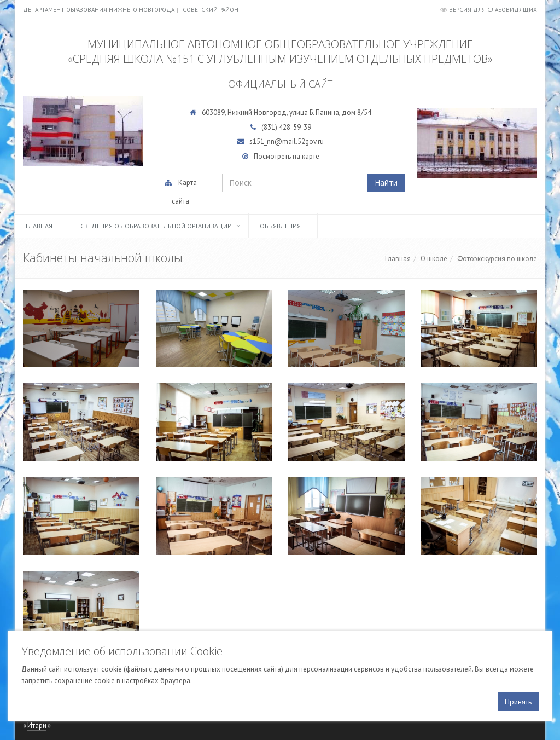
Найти (386, 183)
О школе (434, 259)
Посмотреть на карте (287, 156)
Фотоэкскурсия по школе (497, 259)
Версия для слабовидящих (493, 10)
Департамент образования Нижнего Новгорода (99, 10)
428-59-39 (295, 127)
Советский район (211, 10)
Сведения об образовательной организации (156, 226)
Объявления (280, 226)
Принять (518, 702)
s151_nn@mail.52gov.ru (287, 141)
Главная (39, 226)
